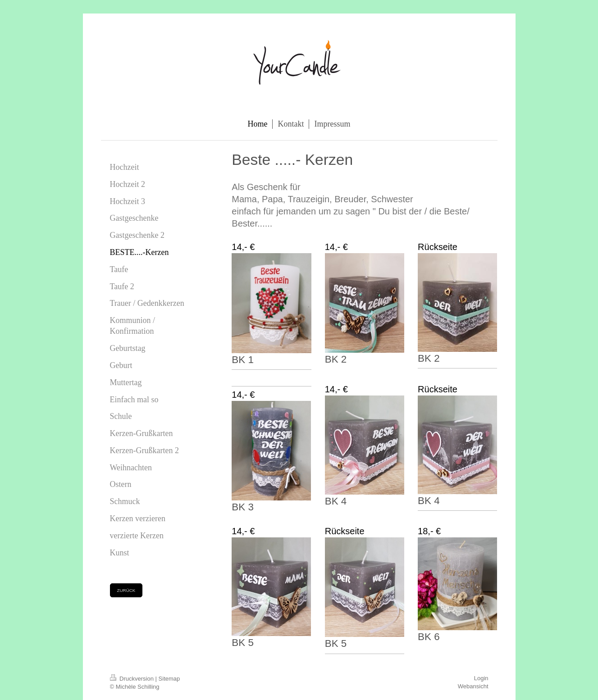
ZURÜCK (126, 590)
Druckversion (133, 679)
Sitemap (169, 679)
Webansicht (473, 686)
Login (481, 678)
